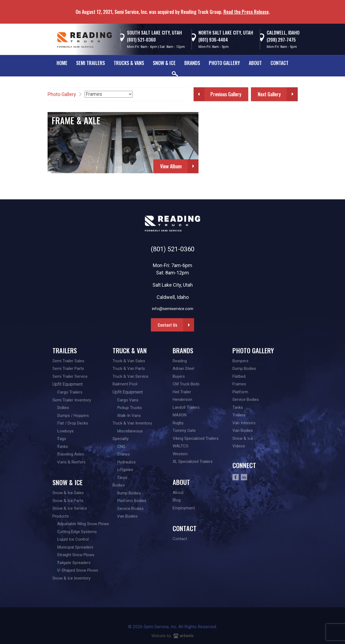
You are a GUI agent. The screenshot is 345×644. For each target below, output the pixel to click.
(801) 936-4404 (213, 40)
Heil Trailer (182, 392)
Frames (239, 384)
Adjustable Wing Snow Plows (86, 524)
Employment (184, 508)
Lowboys (69, 431)
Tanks (66, 447)
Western (180, 454)
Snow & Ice (164, 63)
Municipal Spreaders (79, 547)
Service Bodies (134, 509)
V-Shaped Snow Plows (81, 570)
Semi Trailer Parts (68, 369)
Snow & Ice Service (70, 508)
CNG (125, 447)
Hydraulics (130, 462)
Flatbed (239, 376)
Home (62, 63)
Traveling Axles (74, 454)
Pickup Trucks (133, 408)
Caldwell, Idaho (283, 32)
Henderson (182, 400)
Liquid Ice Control (76, 539)
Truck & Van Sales (129, 361)
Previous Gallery (226, 94)
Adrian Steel (183, 369)
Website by (173, 636)
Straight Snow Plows (79, 555)
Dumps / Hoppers (76, 416)
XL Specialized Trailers (193, 462)
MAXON (180, 415)
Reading (180, 361)
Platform (240, 392)
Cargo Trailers (73, 392)
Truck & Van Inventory (132, 423)
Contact (279, 63)
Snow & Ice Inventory (72, 578)
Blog (177, 500)
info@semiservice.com (173, 309)
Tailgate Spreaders (77, 563)
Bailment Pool (125, 384)
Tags (65, 439)
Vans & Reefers (75, 462)
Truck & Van (130, 350)
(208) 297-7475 (281, 40)
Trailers (65, 350)
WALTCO (181, 446)
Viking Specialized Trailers (196, 438)
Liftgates (129, 470)
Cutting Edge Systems (80, 532)
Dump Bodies (133, 493)
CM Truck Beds (186, 384)
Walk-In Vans (133, 416)
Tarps (126, 478)
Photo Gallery (224, 63)
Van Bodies (131, 516)
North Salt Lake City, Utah (226, 32)
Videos (239, 446)
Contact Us (167, 325)
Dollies (66, 408)
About (255, 63)
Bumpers (240, 361)
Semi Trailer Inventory (72, 400)
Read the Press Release (246, 12)
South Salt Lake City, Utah (154, 32)
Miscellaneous (133, 431)
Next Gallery (269, 94)
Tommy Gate (184, 431)
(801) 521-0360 (141, 40)
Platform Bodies (135, 501)
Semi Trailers (91, 63)
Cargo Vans (131, 400)
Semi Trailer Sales (68, 361)
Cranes (127, 454)
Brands (192, 63)
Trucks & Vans (129, 63)
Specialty (121, 439)
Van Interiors (244, 423)
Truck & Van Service (130, 376)
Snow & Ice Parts (68, 501)
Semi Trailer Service (70, 376)
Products (61, 516)
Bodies (119, 485)
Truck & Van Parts (129, 369)
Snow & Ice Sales (68, 493)
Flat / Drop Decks (76, 423)
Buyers (179, 376)
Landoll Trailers (186, 407)
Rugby (178, 423)
